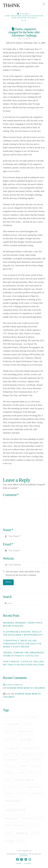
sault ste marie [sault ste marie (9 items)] (15, 825)
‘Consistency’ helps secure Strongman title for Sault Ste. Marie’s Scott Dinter (23, 644)
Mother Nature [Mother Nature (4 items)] (22, 793)
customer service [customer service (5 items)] (31, 748)
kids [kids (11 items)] (23, 766)
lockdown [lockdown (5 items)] (9, 787)
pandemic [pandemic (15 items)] (13, 801)
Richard (24, 856)
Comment (11, 495)
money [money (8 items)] (9, 793)
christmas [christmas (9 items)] (25, 731)
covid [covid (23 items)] (25, 740)
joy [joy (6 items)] (15, 766)
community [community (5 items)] (9, 739)
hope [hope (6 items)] (7, 766)
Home (19, 864)
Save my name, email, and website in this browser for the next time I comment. (23, 573)
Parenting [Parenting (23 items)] (16, 810)
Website (9, 558)
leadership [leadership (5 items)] (36, 766)
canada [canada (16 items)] (12, 724)
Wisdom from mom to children (26, 688)
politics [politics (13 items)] (12, 819)
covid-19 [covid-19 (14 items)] (12, 748)
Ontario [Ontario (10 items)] (37, 793)
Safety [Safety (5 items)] (40, 818)
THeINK (12, 5)
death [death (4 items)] (6, 755)
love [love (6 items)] (20, 787)
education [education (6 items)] (27, 755)
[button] (44, 4)
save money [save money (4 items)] (33, 825)
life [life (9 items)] (22, 773)
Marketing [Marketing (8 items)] (33, 787)
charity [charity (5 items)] (27, 724)
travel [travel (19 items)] (22, 833)
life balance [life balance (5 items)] (34, 773)
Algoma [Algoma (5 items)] (8, 717)
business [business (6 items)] (33, 717)
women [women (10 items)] (10, 841)
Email (8, 544)
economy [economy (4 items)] (15, 755)
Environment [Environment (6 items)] (11, 760)
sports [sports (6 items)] (8, 833)
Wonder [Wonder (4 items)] (21, 841)
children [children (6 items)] (9, 731)
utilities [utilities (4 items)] (37, 833)
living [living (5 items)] (7, 780)
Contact (28, 864)
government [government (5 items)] (35, 760)
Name (8, 530)
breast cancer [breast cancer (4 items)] (20, 717)
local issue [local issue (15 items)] (24, 780)
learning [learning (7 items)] (10, 773)
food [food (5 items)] (24, 760)
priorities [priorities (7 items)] (28, 818)
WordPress (23, 854)
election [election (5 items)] (39, 755)
